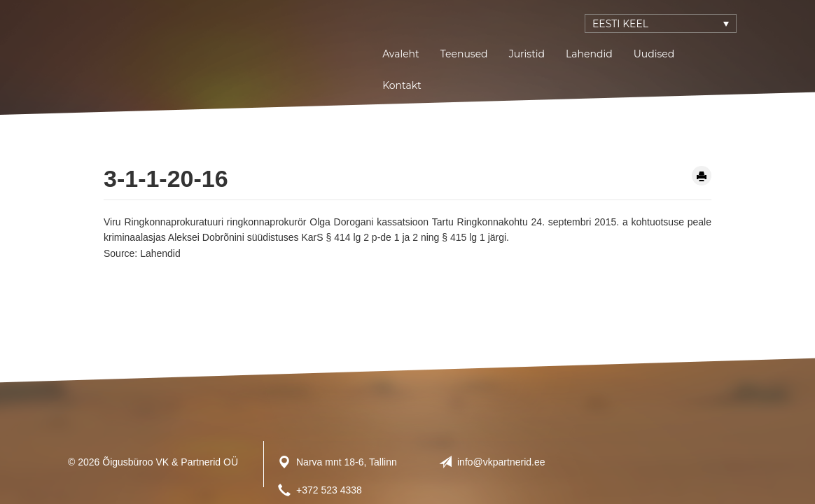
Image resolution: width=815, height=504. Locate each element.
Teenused (464, 54)
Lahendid (589, 54)
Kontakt (402, 85)
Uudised (654, 54)
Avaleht (401, 54)
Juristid (527, 54)
